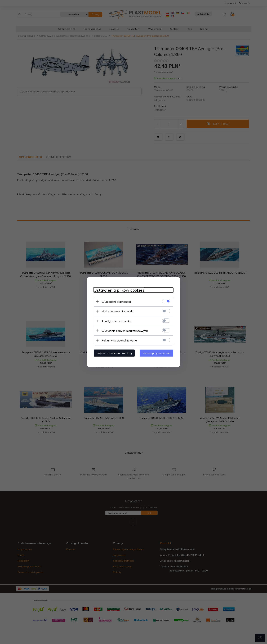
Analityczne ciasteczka (116, 321)
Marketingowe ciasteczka (118, 311)
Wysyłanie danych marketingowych (125, 331)
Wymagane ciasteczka (116, 301)
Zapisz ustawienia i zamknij (114, 353)
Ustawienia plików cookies (119, 290)
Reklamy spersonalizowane (119, 340)
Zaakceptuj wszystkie (157, 353)
